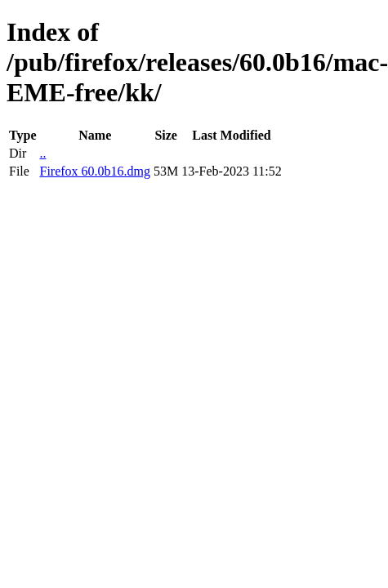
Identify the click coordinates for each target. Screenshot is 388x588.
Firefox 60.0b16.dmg (95, 171)
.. (42, 153)
